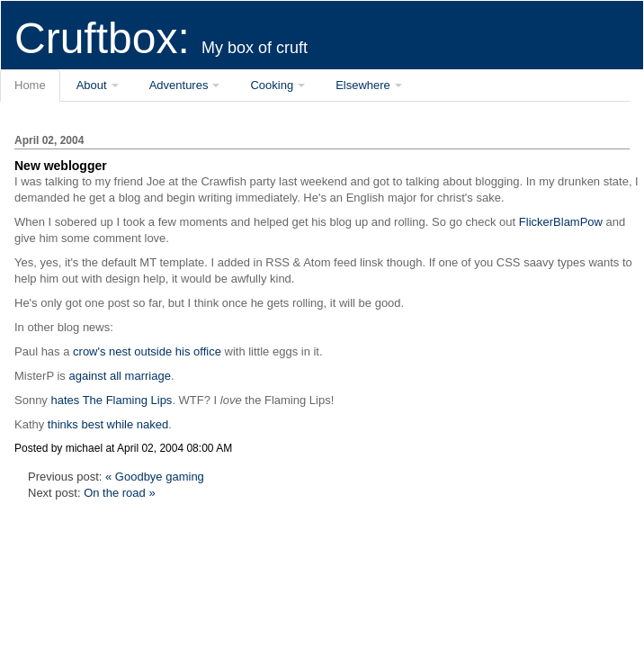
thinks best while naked (108, 424)
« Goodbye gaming (155, 477)
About (92, 85)
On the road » (120, 493)
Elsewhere (363, 85)
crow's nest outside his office (147, 351)
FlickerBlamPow (561, 222)
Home (30, 85)
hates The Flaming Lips (111, 400)
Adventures (179, 85)
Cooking (272, 85)
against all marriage (119, 376)
